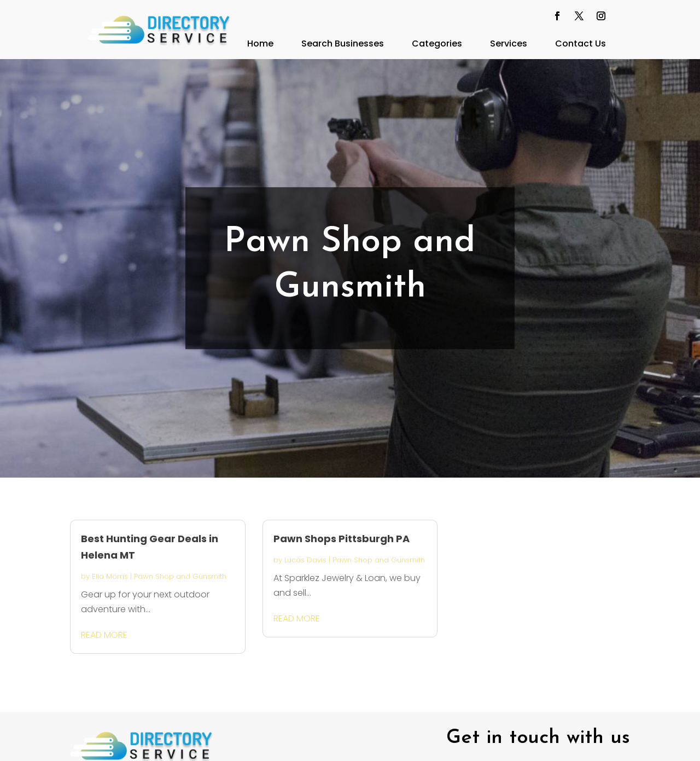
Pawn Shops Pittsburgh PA (342, 539)
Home (260, 43)
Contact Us (581, 43)
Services (509, 43)
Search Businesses (343, 43)
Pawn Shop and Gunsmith (180, 576)
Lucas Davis (305, 560)
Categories (437, 43)
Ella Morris (110, 576)
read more (104, 635)
